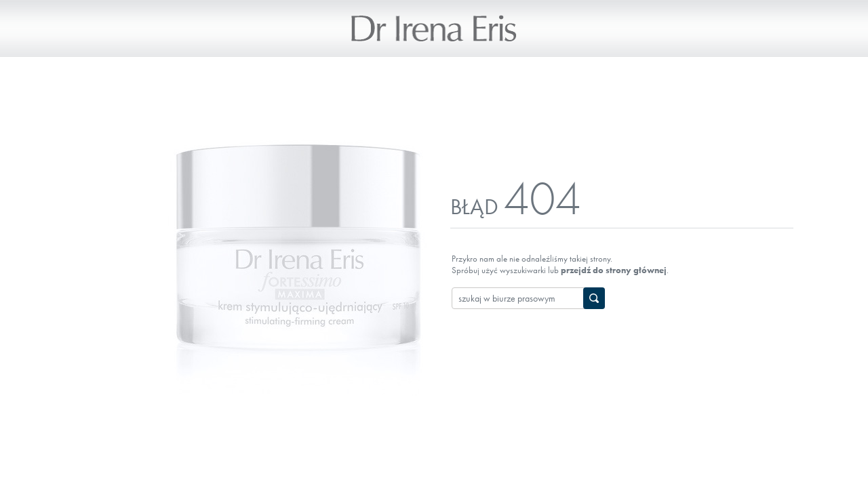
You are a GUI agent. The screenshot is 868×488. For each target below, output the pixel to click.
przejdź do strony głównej (614, 270)
